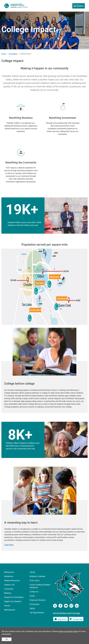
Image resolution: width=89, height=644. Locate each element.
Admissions (9, 572)
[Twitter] (55, 606)
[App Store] (61, 619)
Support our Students (13, 601)
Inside (32, 596)
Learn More (9, 545)
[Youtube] (66, 606)
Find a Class (35, 581)
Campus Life (9, 585)
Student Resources (12, 581)
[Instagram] (71, 606)
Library (32, 572)
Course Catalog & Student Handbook (40, 586)
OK (7, 639)
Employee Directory (38, 600)
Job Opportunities (37, 613)
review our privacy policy (68, 631)
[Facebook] (60, 606)
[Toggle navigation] (79, 6)
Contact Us (34, 592)
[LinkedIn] (77, 606)
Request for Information (14, 597)
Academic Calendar (37, 576)
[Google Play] (76, 619)
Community (13, 54)
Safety (32, 608)
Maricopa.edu (10, 610)
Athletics (8, 593)
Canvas (7, 606)
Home (4, 54)
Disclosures (34, 604)
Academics (9, 576)
